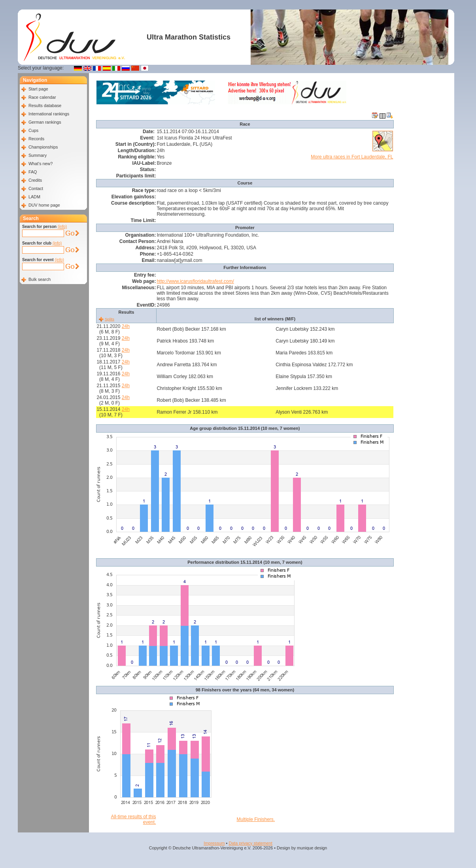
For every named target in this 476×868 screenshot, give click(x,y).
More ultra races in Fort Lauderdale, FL (352, 157)
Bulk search (40, 279)
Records (36, 139)
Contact (36, 188)
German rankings (45, 122)
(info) (62, 227)
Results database (45, 105)
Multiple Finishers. (256, 819)
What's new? (41, 164)
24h (126, 326)
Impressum (214, 843)
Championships (43, 147)
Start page (38, 89)
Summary (38, 155)
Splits (110, 319)
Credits (35, 180)
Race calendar (42, 97)
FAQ (33, 172)
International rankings (49, 114)
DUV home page (44, 205)
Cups (33, 130)
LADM (34, 197)
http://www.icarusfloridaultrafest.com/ (195, 281)
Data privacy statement (250, 843)
